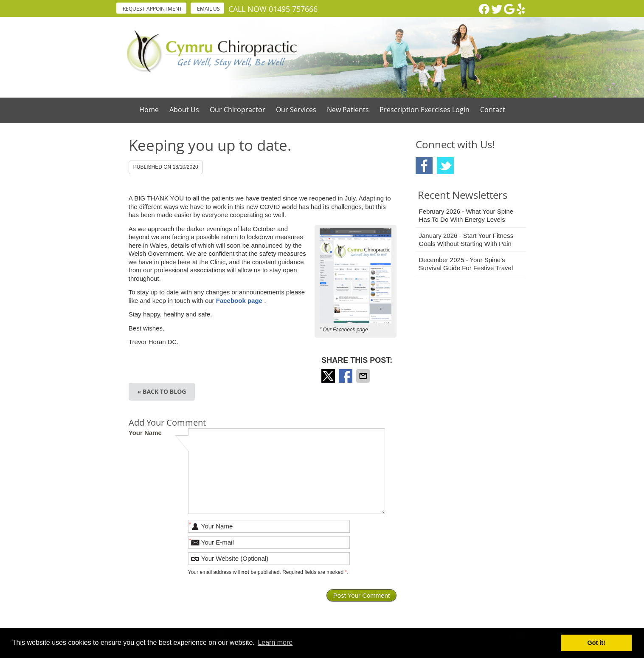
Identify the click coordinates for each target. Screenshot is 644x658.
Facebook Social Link (424, 166)
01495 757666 (293, 9)
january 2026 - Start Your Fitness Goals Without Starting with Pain (466, 240)
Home (149, 110)
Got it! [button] (596, 643)
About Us (184, 110)
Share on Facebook (346, 376)
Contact (493, 110)
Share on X (329, 376)
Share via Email (364, 376)
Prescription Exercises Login (425, 110)
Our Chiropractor (238, 110)
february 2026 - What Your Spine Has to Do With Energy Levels (466, 216)
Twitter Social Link (445, 166)
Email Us (208, 8)
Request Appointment (152, 8)
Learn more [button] (275, 642)
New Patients (348, 110)
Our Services (296, 110)
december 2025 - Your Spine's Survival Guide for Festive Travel (466, 264)
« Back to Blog (162, 391)
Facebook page (240, 301)
